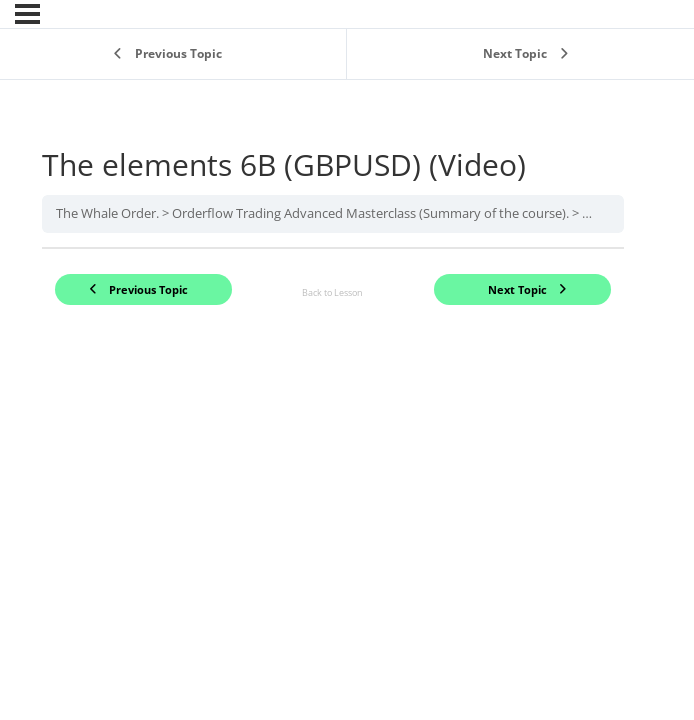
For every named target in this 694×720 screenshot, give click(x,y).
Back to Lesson (332, 292)
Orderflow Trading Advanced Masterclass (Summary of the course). (370, 213)
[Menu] (27, 14)
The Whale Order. (107, 213)
